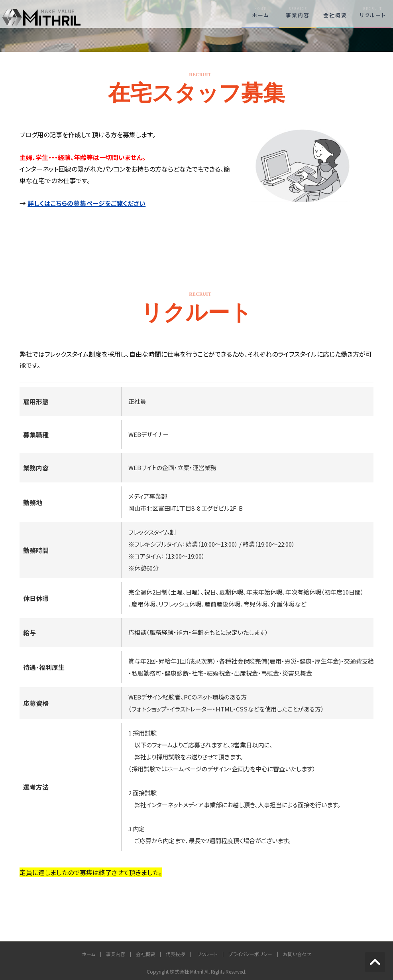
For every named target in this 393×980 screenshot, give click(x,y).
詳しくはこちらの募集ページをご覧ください (86, 203)
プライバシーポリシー (250, 954)
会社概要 (335, 13)
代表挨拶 (175, 954)
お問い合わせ (297, 954)
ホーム (260, 13)
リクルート (373, 13)
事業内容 (298, 13)
